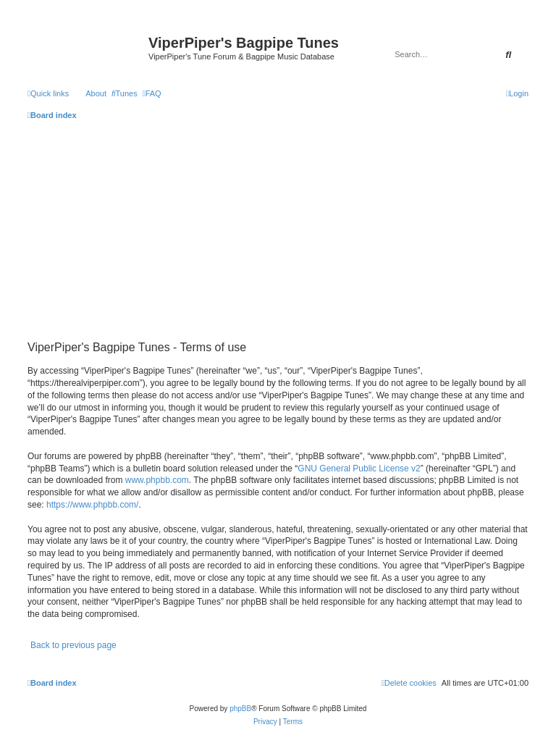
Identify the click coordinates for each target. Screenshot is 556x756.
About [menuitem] (96, 93)
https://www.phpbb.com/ (92, 505)
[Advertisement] (278, 229)
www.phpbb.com (157, 480)
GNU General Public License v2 (359, 469)
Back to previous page (73, 645)
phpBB (240, 709)
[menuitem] (125, 93)
